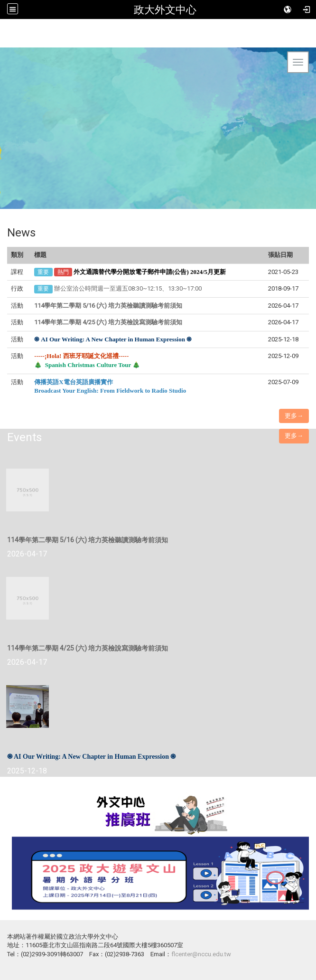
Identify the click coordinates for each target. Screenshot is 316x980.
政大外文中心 (165, 9)
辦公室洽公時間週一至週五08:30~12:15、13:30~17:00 (128, 288)
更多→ (294, 416)
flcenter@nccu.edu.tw (201, 954)
